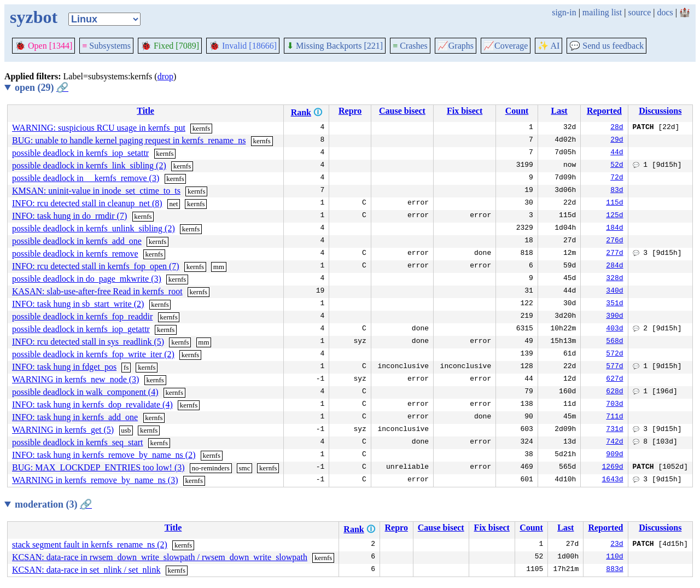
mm (219, 267)
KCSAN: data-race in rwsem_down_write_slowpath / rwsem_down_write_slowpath (160, 557)
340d (614, 292)
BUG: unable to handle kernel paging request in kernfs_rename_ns (129, 140)
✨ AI (549, 46)
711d (614, 417)
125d (614, 216)
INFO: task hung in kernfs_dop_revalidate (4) (92, 404)
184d (614, 229)
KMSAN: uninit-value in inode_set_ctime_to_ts (96, 191)
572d (614, 354)
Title (145, 111)
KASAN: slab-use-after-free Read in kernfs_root (97, 291)
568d (614, 342)
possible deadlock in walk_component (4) (85, 392)
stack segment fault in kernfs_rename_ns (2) (90, 545)
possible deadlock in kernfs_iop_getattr (81, 329)
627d (614, 380)
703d (614, 405)
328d (614, 279)
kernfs (202, 128)
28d (617, 128)
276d (614, 241)
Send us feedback (606, 46)
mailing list (602, 12)
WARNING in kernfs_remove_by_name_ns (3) (95, 480)
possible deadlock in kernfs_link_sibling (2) (89, 165)
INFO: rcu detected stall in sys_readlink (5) (88, 342)
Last (559, 111)
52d (617, 166)
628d (614, 392)
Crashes (410, 46)
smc (244, 468)
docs (665, 12)
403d (614, 329)
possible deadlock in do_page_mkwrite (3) (87, 279)
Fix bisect (465, 111)
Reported (604, 111)
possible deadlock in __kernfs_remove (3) (86, 178)
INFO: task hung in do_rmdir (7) (69, 216)
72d (617, 178)
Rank (301, 112)
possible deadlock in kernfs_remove (75, 254)
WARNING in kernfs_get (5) (63, 430)
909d (614, 455)
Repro (350, 111)
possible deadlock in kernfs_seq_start (78, 442)
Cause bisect (402, 111)
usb (126, 430)
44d (617, 153)
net (174, 204)
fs (126, 367)
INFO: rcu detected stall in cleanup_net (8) (87, 203)
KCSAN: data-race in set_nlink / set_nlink (86, 570)
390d (614, 317)
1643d (613, 480)
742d (614, 443)
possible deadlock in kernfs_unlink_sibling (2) (94, 228)
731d (614, 430)
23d (617, 545)
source (640, 12)
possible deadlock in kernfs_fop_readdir (82, 316)
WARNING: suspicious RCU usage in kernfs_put (99, 128)
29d (617, 141)
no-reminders (211, 468)
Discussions (660, 111)
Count (517, 111)
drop (165, 76)
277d (614, 254)
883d (614, 570)
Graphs (456, 46)
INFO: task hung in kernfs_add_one (75, 417)
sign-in (564, 12)
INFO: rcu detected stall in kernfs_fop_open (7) (96, 266)
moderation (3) (53, 504)
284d (614, 266)
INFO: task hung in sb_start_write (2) (78, 304)
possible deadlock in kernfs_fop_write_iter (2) (93, 354)
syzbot (34, 17)
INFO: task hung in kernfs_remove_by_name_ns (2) (104, 455)
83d (617, 191)
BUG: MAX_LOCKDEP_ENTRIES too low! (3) (98, 467)
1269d (613, 468)
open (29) (42, 88)
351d (614, 304)
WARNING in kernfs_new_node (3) (75, 379)
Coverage (506, 46)
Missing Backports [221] (335, 46)
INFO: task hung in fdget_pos (64, 367)
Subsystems (106, 46)
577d (614, 367)
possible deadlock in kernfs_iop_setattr (80, 153)
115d (614, 203)
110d (614, 557)
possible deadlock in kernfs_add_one (77, 241)
